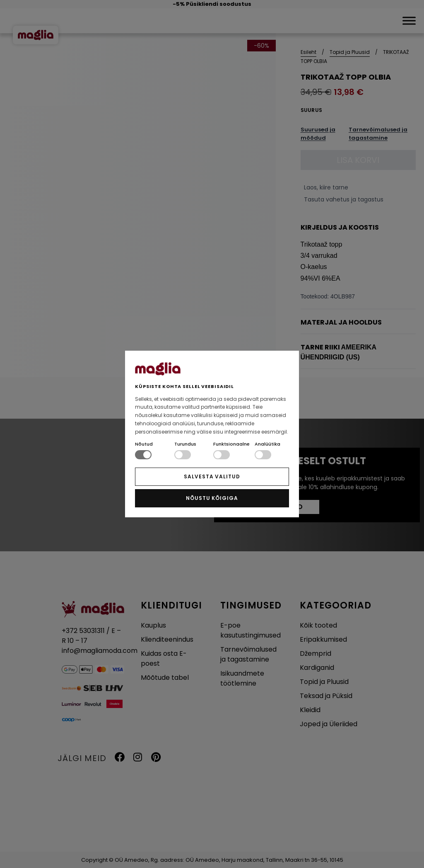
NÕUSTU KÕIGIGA (212, 498)
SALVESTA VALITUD (212, 476)
